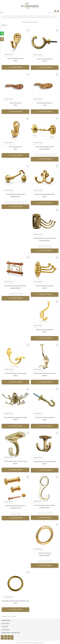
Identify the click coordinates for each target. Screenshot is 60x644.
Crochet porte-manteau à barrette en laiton (15, 373)
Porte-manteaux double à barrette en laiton (45, 373)
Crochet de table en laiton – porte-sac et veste (15, 461)
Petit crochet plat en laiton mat (45, 103)
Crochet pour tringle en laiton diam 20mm (45, 505)
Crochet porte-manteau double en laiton (45, 194)
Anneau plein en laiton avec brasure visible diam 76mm (15, 601)
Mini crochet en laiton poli (15, 147)
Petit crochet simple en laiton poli (15, 59)
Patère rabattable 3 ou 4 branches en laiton (45, 238)
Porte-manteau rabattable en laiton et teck (15, 286)
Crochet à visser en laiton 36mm (45, 59)
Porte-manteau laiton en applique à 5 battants (15, 417)
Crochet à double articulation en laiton (15, 194)
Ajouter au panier (15, 67)
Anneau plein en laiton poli (45, 553)
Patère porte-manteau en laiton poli (45, 286)
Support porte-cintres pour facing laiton (15, 506)
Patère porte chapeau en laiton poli (45, 330)
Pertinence (4, 25)
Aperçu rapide (9, 54)
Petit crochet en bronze (15, 103)
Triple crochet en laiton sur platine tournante (45, 462)
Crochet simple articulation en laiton (45, 147)
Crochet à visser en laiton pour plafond (45, 417)
